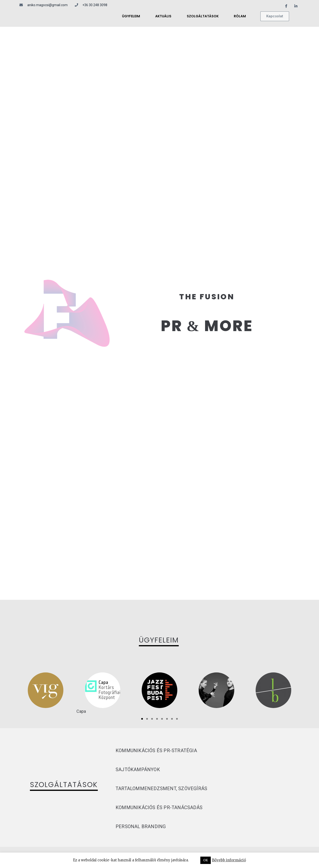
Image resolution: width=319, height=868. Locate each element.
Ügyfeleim (131, 16)
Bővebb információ (229, 860)
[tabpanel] (46, 690)
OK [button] (206, 860)
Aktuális (163, 16)
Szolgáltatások (203, 16)
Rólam (240, 16)
